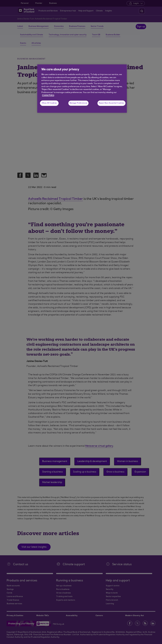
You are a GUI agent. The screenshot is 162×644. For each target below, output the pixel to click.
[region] (82, 89)
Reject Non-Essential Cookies (111, 103)
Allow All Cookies (49, 103)
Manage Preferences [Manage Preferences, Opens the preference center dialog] (78, 103)
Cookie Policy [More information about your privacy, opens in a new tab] (48, 95)
